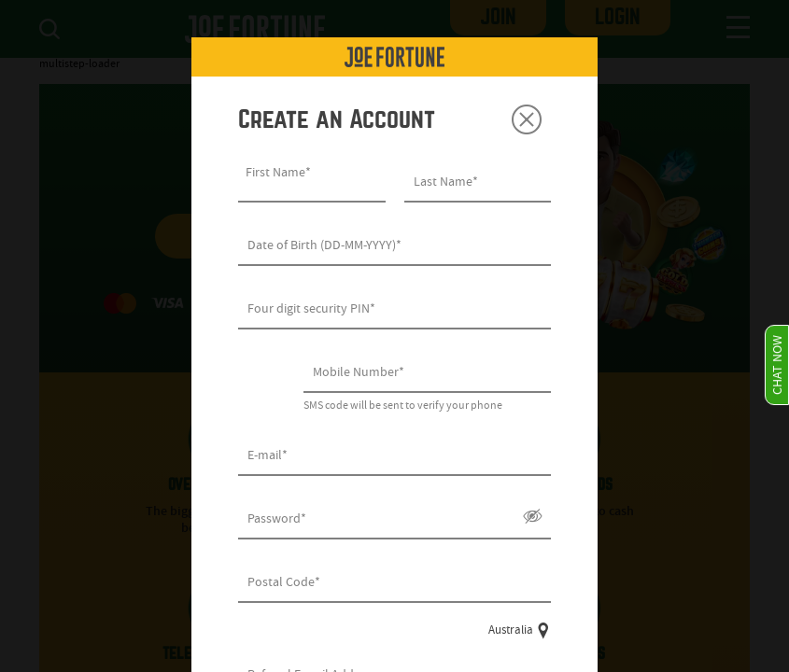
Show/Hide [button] (532, 516)
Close (527, 119)
